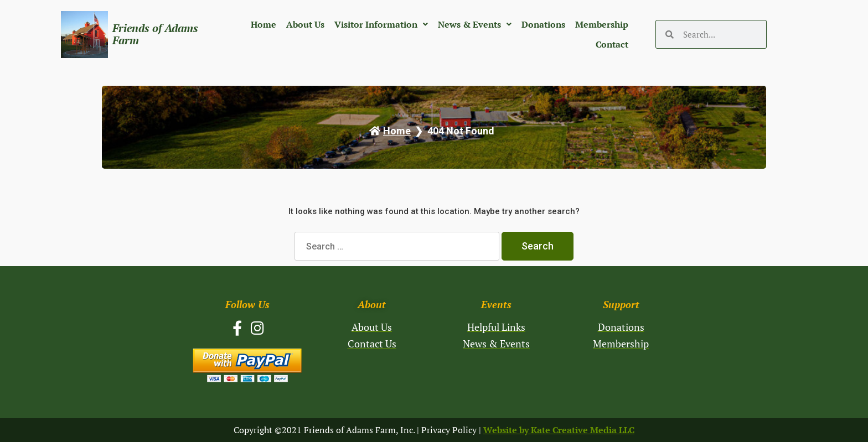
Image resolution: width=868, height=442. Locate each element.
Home (263, 24)
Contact (612, 44)
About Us (305, 24)
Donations (543, 24)
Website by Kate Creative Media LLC (559, 430)
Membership (602, 24)
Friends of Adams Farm (155, 34)
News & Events (475, 24)
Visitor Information (381, 24)
